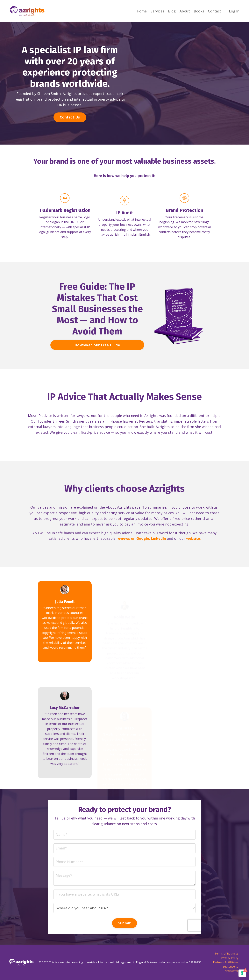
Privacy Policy (230, 958)
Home (142, 11)
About (185, 11)
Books (199, 11)
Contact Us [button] (70, 117)
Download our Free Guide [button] (97, 364)
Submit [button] (124, 901)
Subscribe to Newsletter (231, 969)
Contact (215, 11)
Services (157, 11)
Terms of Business (226, 953)
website (193, 557)
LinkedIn (158, 557)
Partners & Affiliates (226, 962)
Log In (234, 11)
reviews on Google (133, 557)
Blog (172, 11)
